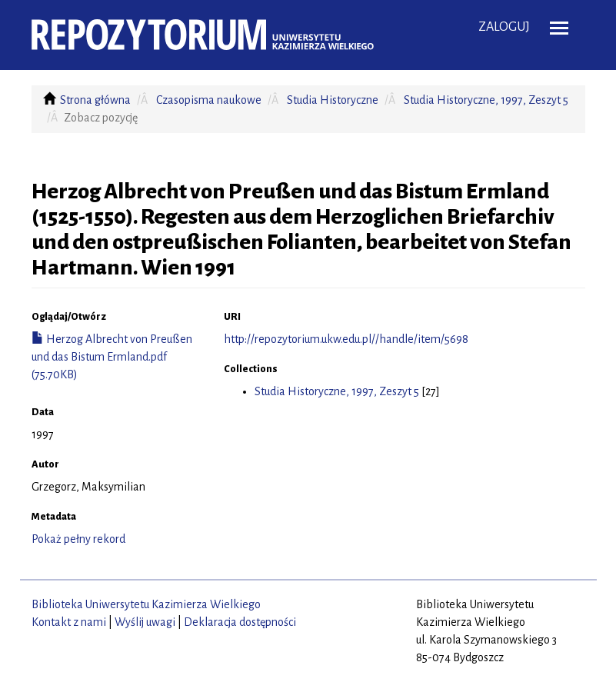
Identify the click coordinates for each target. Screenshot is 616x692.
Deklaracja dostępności (240, 622)
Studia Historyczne (333, 100)
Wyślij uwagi (145, 622)
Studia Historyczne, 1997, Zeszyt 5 (486, 100)
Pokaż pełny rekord (78, 539)
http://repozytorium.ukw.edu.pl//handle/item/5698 (346, 339)
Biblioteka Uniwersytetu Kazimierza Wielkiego (146, 604)
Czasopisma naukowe (209, 100)
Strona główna (95, 100)
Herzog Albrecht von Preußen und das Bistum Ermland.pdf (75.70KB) (112, 357)
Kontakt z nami (69, 622)
